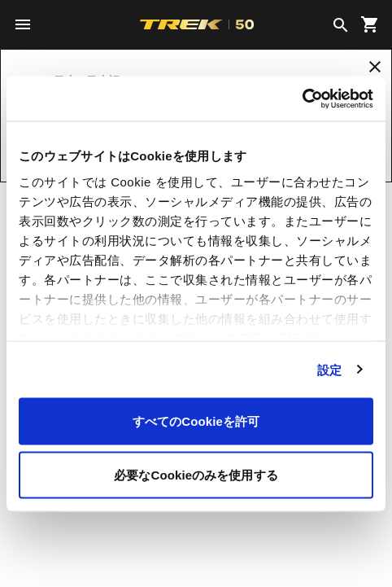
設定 (329, 369)
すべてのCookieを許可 (196, 421)
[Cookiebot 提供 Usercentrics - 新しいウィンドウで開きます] (302, 99)
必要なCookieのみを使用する (196, 474)
